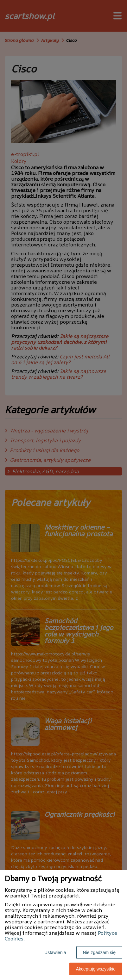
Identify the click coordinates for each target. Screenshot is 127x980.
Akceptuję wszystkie (96, 969)
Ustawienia (55, 952)
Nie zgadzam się (99, 952)
